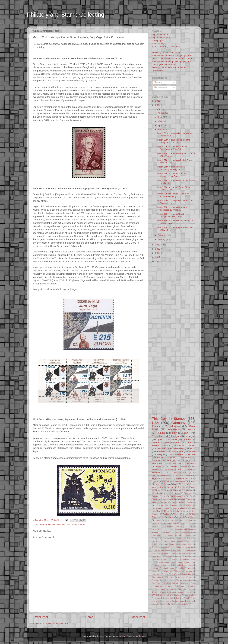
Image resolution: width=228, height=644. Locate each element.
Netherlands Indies (160, 508)
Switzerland (177, 451)
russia (161, 433)
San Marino (186, 457)
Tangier (171, 589)
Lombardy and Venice (184, 565)
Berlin (167, 442)
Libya (175, 490)
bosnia (160, 457)
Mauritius (181, 568)
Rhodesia (167, 583)
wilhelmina (184, 604)
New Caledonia (180, 508)
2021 (158, 109)
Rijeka (177, 583)
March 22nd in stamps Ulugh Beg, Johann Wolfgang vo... (173, 195)
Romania (173, 439)
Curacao (155, 526)
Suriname (188, 475)
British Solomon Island (161, 550)
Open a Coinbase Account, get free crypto (172, 59)
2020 (158, 245)
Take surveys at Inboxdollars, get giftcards (172, 56)
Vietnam (190, 592)
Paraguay (156, 538)
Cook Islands (179, 472)
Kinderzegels (160, 565)
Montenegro (165, 475)
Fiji (191, 496)
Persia (176, 511)
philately (155, 544)
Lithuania (177, 529)
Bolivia (190, 547)
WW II (154, 595)
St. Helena (192, 586)
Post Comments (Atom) (57, 623)
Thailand (166, 514)
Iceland (171, 457)
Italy (174, 433)
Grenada (187, 505)
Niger (166, 511)
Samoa (167, 484)
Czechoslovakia (175, 454)
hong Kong (168, 469)
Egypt (190, 472)
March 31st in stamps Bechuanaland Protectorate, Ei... (175, 134)
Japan (190, 469)
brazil (167, 472)
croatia (192, 445)
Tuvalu (176, 514)
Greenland (176, 463)
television (156, 604)
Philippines (157, 472)
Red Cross (156, 583)
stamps (190, 601)
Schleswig (180, 586)
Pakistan (155, 580)
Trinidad (155, 592)
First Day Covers (161, 562)
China (165, 463)
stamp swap (179, 601)
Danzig (171, 487)
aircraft (179, 595)
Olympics (169, 577)
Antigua (167, 493)
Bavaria (168, 478)
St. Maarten (178, 538)
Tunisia (190, 538)
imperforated (168, 598)
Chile (184, 484)
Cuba (191, 523)
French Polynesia (168, 499)
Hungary (176, 436)
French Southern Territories (184, 502)
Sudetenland (160, 589)
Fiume (155, 499)
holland (181, 517)
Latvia (170, 565)
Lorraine (155, 568)
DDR (187, 433)
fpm (124, 636)
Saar (177, 475)
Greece (155, 442)
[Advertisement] (88, 24)
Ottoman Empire (185, 577)
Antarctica (156, 547)
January (162, 239)
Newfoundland (157, 535)
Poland (155, 445)
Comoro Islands (179, 523)
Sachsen (186, 583)
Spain (160, 439)
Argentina (156, 478)
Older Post (138, 617)
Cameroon (189, 550)
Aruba (177, 493)
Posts (158, 82)
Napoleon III (157, 574)
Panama (189, 535)
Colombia (166, 523)
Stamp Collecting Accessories (166, 47)
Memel (190, 568)
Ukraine (192, 454)
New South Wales (172, 574)
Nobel (158, 484)
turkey (160, 454)
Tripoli (164, 592)
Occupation (156, 577)
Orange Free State (174, 535)
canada (178, 442)
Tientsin (189, 589)
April (160, 125)
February (162, 235)
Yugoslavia (158, 436)
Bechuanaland (178, 547)
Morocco (189, 571)
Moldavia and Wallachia (171, 571)
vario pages (158, 40)
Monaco (52, 525)
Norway (180, 445)
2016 (158, 261)
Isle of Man (157, 529)
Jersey (158, 466)
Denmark (161, 448)
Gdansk (160, 505)
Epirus (173, 559)
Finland (180, 469)
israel (176, 484)
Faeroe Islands (180, 481)
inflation (179, 598)
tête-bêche (166, 604)
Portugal (171, 460)
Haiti (173, 562)
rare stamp (167, 601)
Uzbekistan (156, 541)
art (163, 517)
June (160, 117)
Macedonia (188, 529)
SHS (184, 490)
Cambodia (177, 550)
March (161, 130)
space (158, 520)
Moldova (167, 532)
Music (193, 481)
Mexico (184, 466)
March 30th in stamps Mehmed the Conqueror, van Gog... (174, 141)
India (189, 442)
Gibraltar (173, 505)
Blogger (142, 636)
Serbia (192, 448)
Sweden (187, 439)
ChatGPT (156, 523)
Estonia (181, 487)
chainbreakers (190, 595)
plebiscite (192, 517)
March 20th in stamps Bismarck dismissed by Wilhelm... (172, 208)
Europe (193, 559)
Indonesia (189, 526)
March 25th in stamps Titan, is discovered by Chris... (172, 175)
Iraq (179, 562)
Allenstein (181, 544)
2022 (158, 105)
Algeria (172, 544)
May (160, 121)
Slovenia (61, 525)
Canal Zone (188, 520)
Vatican (168, 445)
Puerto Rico (175, 580)
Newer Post (40, 617)
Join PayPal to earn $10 (163, 65)
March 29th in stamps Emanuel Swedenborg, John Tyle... (172, 148)
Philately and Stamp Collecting (66, 15)
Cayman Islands (178, 553)
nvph (187, 598)
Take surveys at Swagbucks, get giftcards (172, 62)
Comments (160, 88)
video (175, 604)
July (194, 562)
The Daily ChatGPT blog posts (166, 53)
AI (166, 520)
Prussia (166, 538)
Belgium (192, 436)
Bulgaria (156, 460)
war (191, 490)
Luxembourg (190, 463)
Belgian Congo (159, 496)
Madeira (155, 532)
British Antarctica (177, 496)
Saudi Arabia (160, 586)
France (43, 525)
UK (184, 514)
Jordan (187, 562)
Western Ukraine (166, 595)
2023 (158, 101)
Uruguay (180, 592)
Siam (186, 511)
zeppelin (156, 493)
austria (192, 429)
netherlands (174, 429)
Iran (154, 475)
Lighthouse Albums (161, 35)
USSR (171, 592)
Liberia (167, 529)
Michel (154, 571)
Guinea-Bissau (177, 448)
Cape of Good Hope (160, 553)
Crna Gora (157, 556)
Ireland (192, 451)
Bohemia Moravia (184, 478)
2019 (158, 249)
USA (155, 423)
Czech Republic (185, 556)
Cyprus (155, 481)
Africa (164, 544)
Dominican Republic (160, 559)
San (194, 583)
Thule (180, 589)
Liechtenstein (171, 466)
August (161, 113)
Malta (164, 568)
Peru (164, 580)
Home (89, 617)
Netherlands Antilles (184, 532)
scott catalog (158, 43)
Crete (190, 553)
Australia (161, 451)
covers (157, 598)
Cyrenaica (170, 556)
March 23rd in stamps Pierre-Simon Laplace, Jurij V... (174, 188)
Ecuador (166, 481)
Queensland (188, 580)
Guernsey (165, 490)
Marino (172, 568)
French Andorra (167, 526)
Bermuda (175, 520)
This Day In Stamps (75, 525)
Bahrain (166, 547)
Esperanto (183, 559)
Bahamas (188, 493)
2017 (158, 257)
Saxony (171, 586)
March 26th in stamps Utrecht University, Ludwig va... (171, 168)
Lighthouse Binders (161, 38)
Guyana (180, 526)
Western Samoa (170, 541)
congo (191, 541)
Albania (155, 463)
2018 (158, 253)
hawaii (171, 517)
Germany (178, 423)
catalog (182, 541)
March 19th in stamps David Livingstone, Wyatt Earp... (171, 215)
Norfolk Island (187, 574)
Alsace (190, 544)
